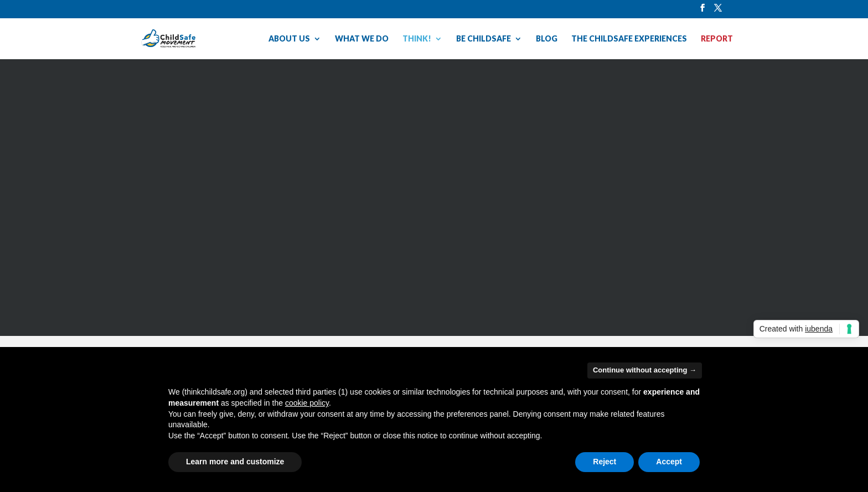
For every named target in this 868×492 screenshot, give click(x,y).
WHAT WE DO (362, 39)
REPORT (717, 39)
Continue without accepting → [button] (645, 370)
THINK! (417, 39)
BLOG (547, 39)
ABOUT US (289, 39)
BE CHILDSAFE (484, 39)
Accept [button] (669, 462)
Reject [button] (604, 462)
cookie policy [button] (307, 403)
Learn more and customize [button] (235, 462)
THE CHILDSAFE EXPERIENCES (629, 39)
